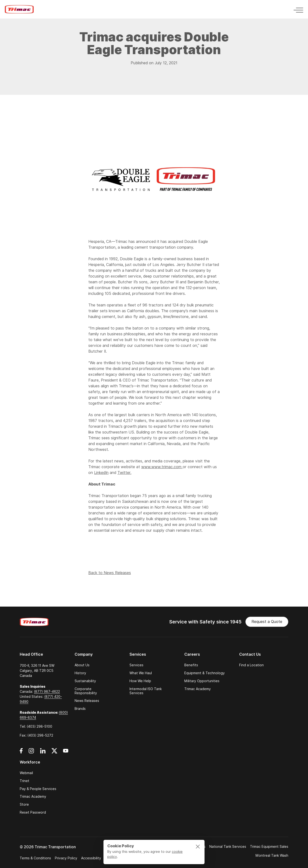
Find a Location (251, 665)
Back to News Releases (110, 574)
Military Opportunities (202, 681)
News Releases (87, 701)
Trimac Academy (198, 689)
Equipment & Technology (205, 673)
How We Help (140, 681)
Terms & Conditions (35, 858)
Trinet (25, 781)
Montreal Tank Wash (272, 855)
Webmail (26, 773)
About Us (82, 665)
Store (24, 805)
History (80, 673)
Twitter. (124, 473)
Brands (80, 709)
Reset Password (33, 813)
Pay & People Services (38, 789)
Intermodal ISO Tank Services (146, 691)
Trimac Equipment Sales (269, 847)
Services (136, 665)
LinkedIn (101, 473)
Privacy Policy (66, 858)
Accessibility (91, 858)
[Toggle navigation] (297, 9)
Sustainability (85, 681)
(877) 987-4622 (47, 692)
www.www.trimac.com (162, 467)
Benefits (191, 665)
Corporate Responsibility (86, 691)
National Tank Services (228, 847)
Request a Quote (267, 622)
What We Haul (141, 673)
